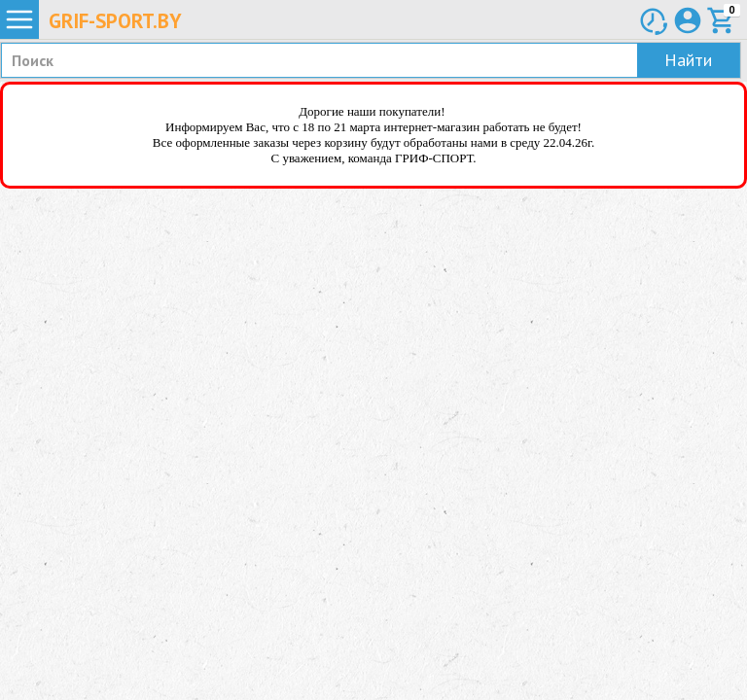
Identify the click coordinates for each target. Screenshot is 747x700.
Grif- (115, 21)
